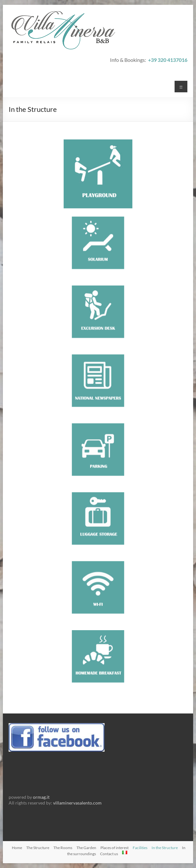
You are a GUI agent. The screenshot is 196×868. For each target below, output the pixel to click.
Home (17, 848)
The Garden (86, 848)
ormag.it (41, 797)
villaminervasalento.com (77, 803)
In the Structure (165, 848)
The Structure (38, 848)
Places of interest (114, 848)
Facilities (140, 848)
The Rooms (63, 848)
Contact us (109, 854)
